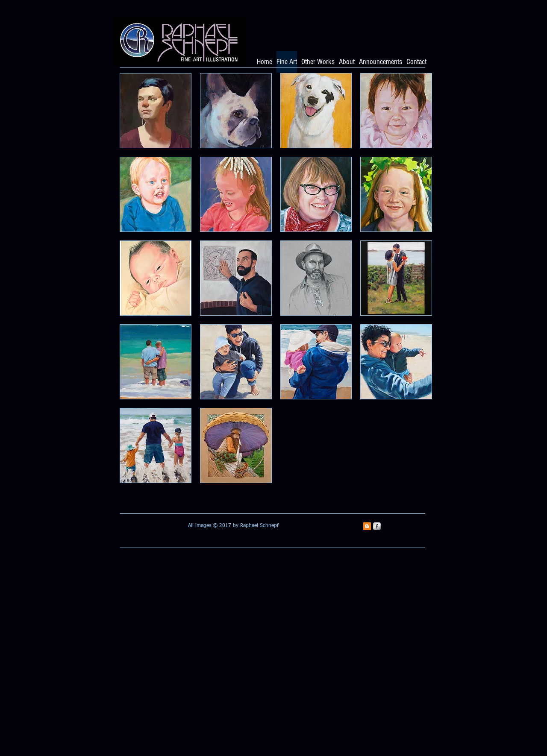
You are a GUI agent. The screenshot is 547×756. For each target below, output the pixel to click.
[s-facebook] (377, 526)
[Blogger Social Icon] (367, 526)
